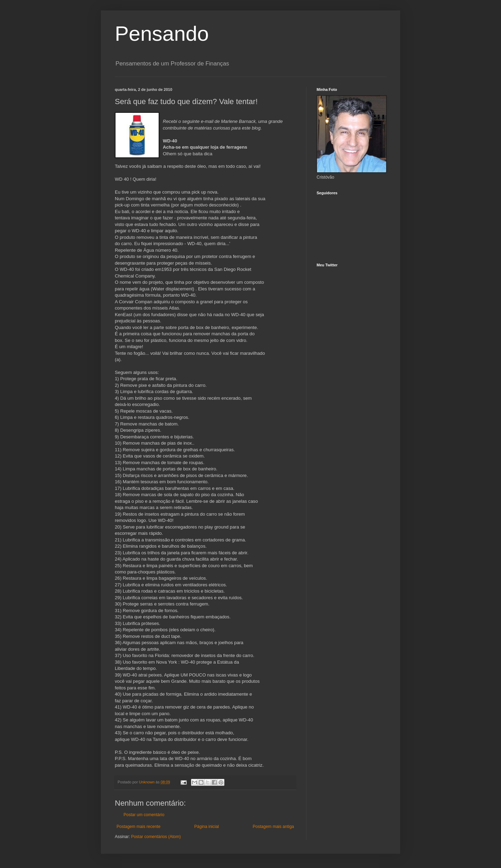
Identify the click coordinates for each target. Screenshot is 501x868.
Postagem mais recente (138, 827)
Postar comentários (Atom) (156, 837)
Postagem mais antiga (273, 827)
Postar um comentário (144, 815)
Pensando (162, 34)
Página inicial (206, 827)
